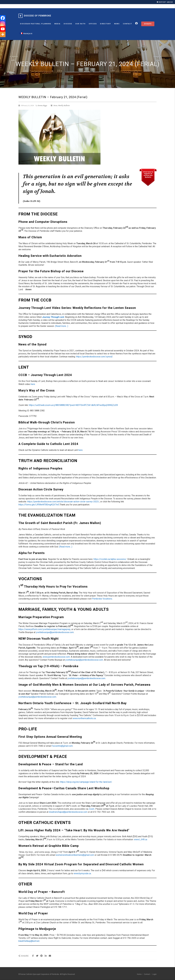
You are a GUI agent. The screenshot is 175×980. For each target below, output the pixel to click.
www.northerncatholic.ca (84, 718)
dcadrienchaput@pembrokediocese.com (68, 812)
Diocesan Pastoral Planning (36, 24)
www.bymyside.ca (82, 873)
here (80, 450)
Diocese (68, 24)
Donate (148, 24)
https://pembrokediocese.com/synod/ (94, 357)
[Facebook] (3, 18)
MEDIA (57, 24)
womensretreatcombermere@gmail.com (75, 855)
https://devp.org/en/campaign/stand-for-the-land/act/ (86, 782)
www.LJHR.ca (141, 839)
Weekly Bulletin (64, 106)
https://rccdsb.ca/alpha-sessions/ (110, 559)
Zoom (92, 809)
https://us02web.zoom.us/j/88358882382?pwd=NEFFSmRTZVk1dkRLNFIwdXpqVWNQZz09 (73, 405)
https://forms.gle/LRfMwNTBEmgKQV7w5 (39, 505)
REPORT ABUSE (165, 2)
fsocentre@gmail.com (62, 746)
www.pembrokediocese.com (56, 657)
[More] (3, 34)
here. (33, 384)
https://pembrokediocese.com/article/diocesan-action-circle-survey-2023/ (63, 502)
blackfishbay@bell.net (29, 941)
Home (139, 974)
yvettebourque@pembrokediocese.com (55, 632)
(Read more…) (62, 326)
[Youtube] (3, 29)
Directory (105, 24)
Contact (127, 24)
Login (154, 974)
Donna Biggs (42, 106)
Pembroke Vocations (102, 599)
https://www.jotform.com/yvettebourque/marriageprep (44, 629)
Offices (93, 24)
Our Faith (80, 24)
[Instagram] (3, 23)
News (117, 24)
